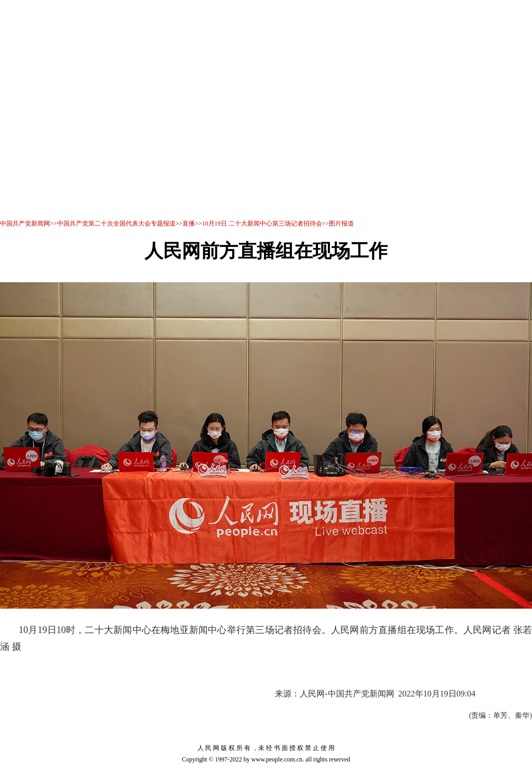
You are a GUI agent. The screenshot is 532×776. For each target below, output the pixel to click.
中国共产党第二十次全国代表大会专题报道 (116, 223)
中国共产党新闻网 (25, 223)
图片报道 (341, 223)
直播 (189, 223)
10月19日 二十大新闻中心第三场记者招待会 (262, 223)
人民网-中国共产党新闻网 (347, 694)
